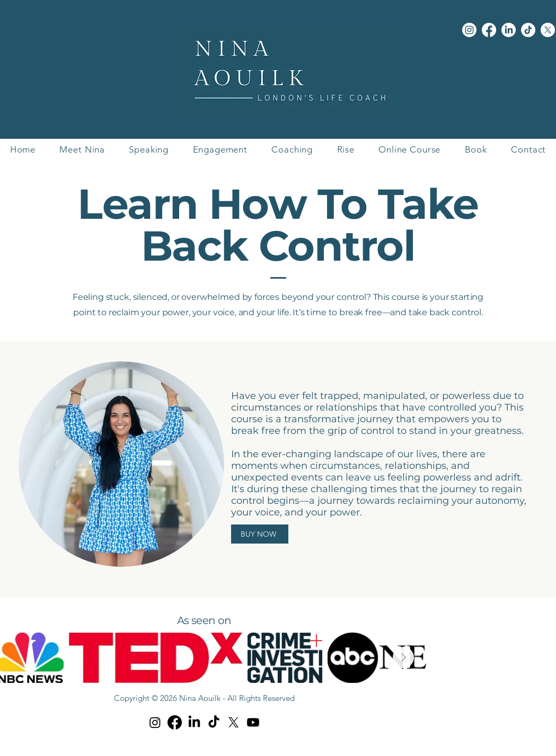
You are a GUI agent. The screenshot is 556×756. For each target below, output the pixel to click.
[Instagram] (469, 30)
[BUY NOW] (260, 534)
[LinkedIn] (509, 30)
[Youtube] (253, 722)
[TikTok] (528, 30)
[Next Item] (403, 657)
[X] (548, 30)
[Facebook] (489, 30)
